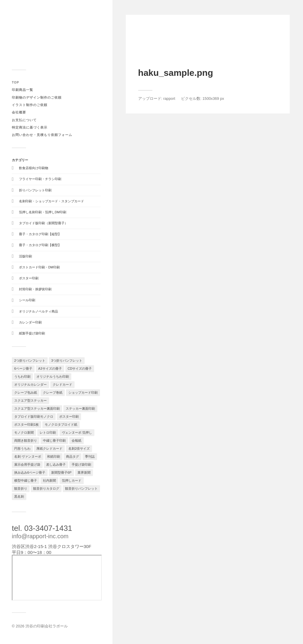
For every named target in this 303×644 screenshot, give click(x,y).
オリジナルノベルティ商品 (38, 311)
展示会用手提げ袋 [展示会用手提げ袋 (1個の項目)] (27, 464)
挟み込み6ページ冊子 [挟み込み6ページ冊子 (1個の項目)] (30, 472)
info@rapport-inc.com (40, 536)
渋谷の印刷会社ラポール (47, 626)
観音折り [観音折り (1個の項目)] (21, 488)
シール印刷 (27, 300)
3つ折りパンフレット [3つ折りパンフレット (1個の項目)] (67, 361)
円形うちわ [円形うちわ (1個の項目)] (22, 448)
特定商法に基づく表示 (30, 127)
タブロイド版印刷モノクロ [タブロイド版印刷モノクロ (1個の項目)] (34, 416)
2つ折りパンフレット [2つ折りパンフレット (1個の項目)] (30, 361)
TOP (16, 82)
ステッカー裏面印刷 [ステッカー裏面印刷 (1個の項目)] (80, 408)
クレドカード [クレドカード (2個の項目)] (62, 385)
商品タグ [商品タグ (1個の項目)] (72, 456)
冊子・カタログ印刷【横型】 (40, 245)
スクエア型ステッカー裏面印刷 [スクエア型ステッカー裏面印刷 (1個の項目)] (37, 408)
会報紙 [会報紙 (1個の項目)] (76, 440)
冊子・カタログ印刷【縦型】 (40, 234)
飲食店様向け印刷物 (34, 168)
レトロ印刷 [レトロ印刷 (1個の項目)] (48, 432)
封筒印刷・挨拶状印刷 (35, 289)
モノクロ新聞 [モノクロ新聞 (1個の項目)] (24, 432)
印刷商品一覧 (22, 90)
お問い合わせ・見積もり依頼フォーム (42, 135)
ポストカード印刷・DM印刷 (39, 267)
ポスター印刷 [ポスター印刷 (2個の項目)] (69, 416)
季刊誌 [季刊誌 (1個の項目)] (90, 456)
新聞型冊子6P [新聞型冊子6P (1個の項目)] (61, 472)
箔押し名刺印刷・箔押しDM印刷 (43, 212)
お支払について (24, 120)
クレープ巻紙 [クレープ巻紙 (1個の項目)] (53, 393)
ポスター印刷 (29, 278)
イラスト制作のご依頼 (30, 105)
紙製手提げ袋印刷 (32, 333)
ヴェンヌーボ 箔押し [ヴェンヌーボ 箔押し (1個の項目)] (77, 432)
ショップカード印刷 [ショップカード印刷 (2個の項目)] (83, 393)
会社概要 (19, 112)
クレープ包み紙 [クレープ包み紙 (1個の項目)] (26, 393)
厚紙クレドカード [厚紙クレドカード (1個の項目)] (49, 448)
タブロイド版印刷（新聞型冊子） (43, 223)
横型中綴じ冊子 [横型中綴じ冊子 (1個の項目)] (26, 480)
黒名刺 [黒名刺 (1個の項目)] (19, 496)
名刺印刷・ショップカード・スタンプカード (51, 201)
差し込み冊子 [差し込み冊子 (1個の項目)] (56, 464)
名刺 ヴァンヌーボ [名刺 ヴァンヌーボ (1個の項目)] (28, 456)
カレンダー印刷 (30, 322)
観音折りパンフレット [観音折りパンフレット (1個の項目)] (81, 488)
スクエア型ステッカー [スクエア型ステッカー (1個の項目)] (30, 401)
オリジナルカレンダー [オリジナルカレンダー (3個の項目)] (30, 385)
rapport (169, 98)
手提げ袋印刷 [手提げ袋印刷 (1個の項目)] (81, 464)
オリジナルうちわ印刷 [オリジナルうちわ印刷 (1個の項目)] (53, 377)
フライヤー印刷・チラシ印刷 (40, 179)
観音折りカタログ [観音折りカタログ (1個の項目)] (46, 488)
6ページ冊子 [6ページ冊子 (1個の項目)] (23, 369)
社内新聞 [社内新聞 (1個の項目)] (49, 480)
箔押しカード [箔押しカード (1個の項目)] (72, 480)
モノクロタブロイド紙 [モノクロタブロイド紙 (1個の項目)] (61, 424)
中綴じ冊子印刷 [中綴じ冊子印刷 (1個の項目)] (54, 440)
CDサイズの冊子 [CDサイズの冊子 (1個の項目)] (80, 369)
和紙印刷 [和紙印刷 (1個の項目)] (54, 456)
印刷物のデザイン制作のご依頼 (37, 97)
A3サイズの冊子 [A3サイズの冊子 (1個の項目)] (50, 369)
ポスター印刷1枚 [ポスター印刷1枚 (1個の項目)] (26, 424)
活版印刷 (25, 256)
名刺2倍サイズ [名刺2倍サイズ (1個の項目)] (79, 448)
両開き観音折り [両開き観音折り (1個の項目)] (26, 440)
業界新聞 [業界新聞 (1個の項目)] (84, 472)
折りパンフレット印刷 (35, 190)
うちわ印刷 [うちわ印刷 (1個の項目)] (22, 377)
